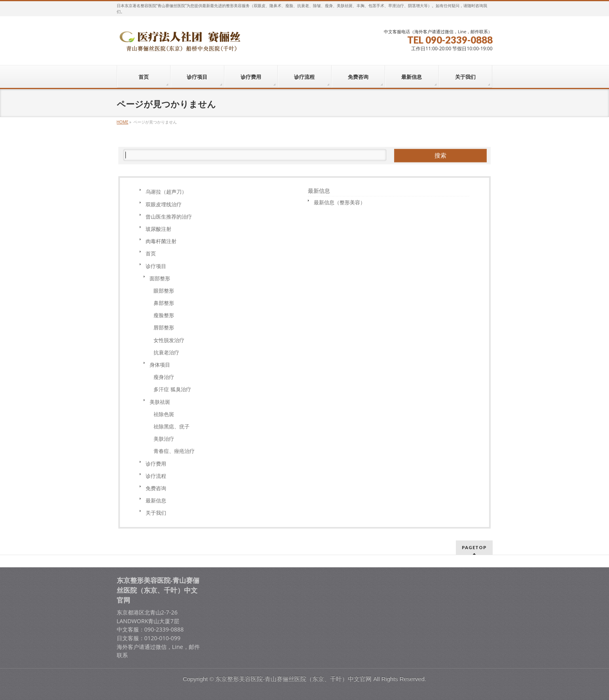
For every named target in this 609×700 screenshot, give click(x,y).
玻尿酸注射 (158, 229)
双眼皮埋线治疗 (164, 204)
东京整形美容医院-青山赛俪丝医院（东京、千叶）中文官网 (293, 679)
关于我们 (156, 513)
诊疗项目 (156, 266)
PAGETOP (474, 547)
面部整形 (160, 278)
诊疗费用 (156, 464)
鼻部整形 (164, 303)
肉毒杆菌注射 (161, 241)
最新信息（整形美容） (340, 202)
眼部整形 (164, 291)
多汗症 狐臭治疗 (172, 389)
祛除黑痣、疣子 (172, 426)
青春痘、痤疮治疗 (174, 451)
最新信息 (156, 500)
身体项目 (160, 365)
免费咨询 (156, 488)
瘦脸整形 (164, 315)
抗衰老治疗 (166, 352)
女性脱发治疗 (169, 340)
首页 (151, 253)
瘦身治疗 (164, 377)
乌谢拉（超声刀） (166, 192)
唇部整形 (164, 327)
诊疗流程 (156, 476)
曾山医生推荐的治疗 (169, 217)
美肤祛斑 (160, 402)
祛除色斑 (164, 414)
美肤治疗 (164, 439)
